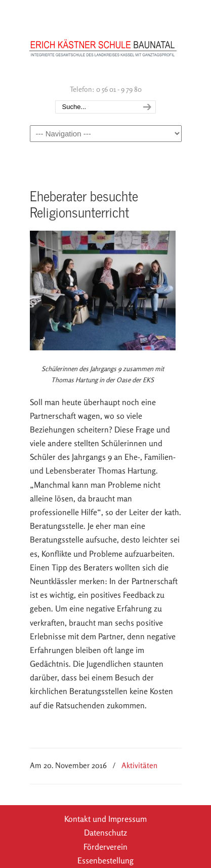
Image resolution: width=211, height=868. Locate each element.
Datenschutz (105, 833)
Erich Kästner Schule (103, 41)
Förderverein (105, 847)
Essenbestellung (105, 860)
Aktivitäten (139, 765)
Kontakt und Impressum (105, 819)
